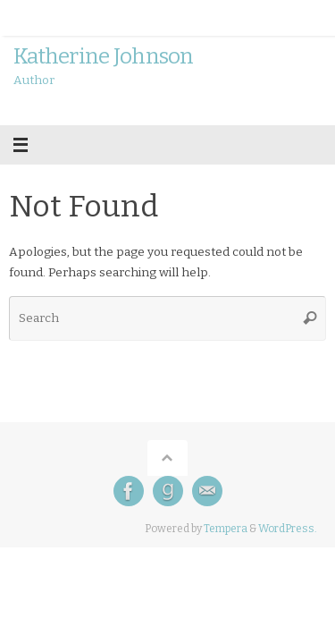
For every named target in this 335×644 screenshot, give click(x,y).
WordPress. (288, 529)
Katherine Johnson (104, 56)
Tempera (226, 529)
